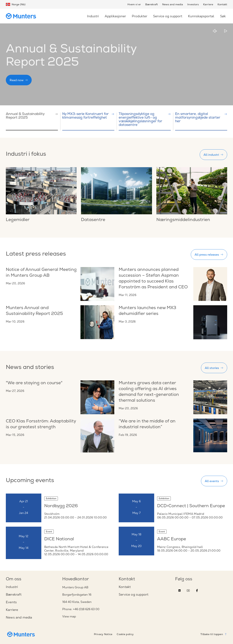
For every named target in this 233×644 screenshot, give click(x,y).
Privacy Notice (103, 634)
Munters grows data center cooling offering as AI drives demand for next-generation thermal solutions (149, 392)
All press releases (209, 255)
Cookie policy (125, 634)
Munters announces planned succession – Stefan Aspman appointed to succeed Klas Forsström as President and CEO (153, 279)
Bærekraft (152, 4)
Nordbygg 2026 (61, 506)
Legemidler (18, 220)
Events (11, 602)
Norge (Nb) (16, 4)
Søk (223, 16)
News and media (173, 4)
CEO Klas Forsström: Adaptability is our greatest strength (41, 424)
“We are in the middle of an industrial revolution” (147, 424)
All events (214, 481)
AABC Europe (172, 539)
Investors (193, 4)
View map (69, 616)
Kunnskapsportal (201, 16)
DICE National (59, 539)
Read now (19, 80)
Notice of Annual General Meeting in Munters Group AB (41, 273)
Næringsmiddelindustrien (183, 220)
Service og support (168, 16)
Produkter (140, 16)
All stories (214, 368)
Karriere (208, 4)
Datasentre (93, 220)
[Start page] (22, 16)
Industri (93, 16)
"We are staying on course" (34, 383)
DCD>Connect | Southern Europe (191, 506)
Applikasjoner (115, 16)
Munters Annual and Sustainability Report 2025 (34, 311)
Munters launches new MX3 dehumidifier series (147, 311)
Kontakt (222, 4)
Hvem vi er (134, 4)
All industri (213, 155)
